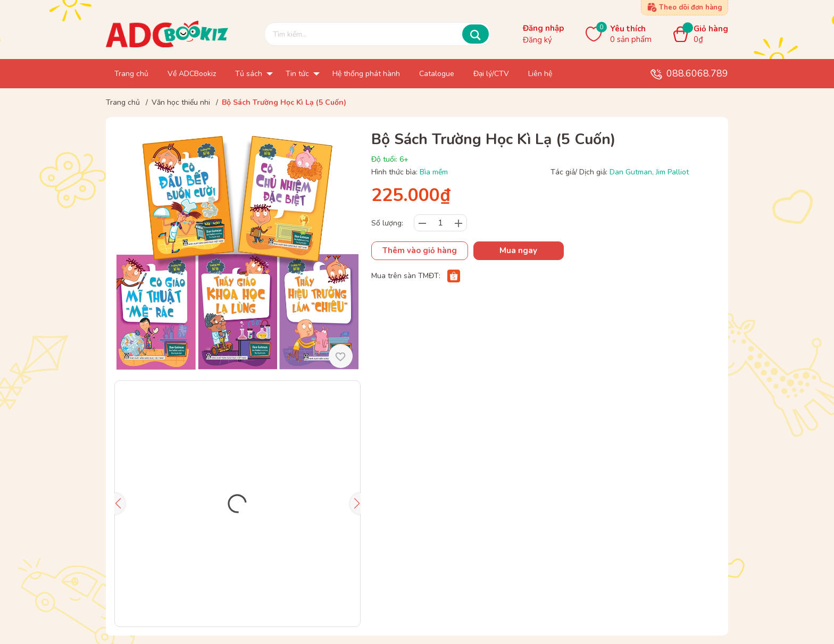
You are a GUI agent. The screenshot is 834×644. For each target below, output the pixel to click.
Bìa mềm (434, 172)
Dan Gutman (631, 172)
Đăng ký (537, 40)
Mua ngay (518, 250)
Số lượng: (387, 223)
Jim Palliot (672, 172)
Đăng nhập (543, 28)
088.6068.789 (697, 73)
